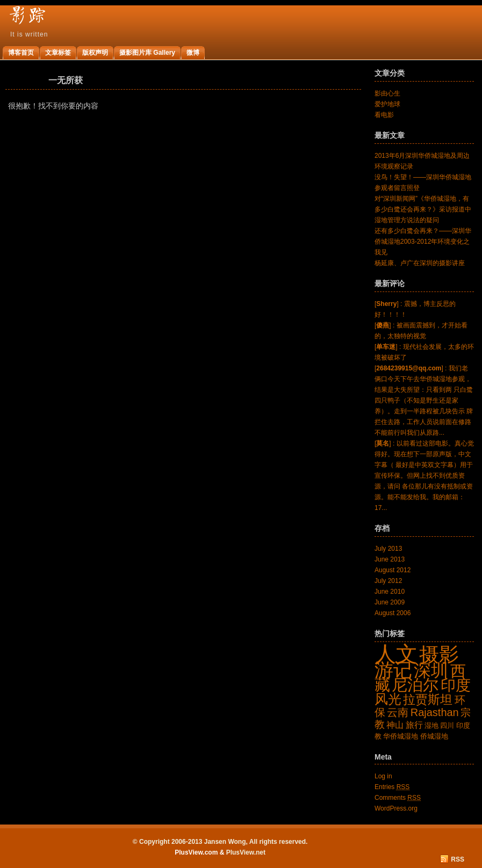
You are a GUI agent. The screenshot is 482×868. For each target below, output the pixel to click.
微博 (193, 53)
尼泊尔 (415, 685)
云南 (398, 712)
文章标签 (58, 53)
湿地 (431, 725)
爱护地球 (387, 104)
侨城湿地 (434, 736)
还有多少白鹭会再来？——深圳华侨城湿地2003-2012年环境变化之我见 (423, 242)
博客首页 (21, 53)
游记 (393, 670)
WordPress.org (396, 808)
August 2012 (393, 570)
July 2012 (388, 581)
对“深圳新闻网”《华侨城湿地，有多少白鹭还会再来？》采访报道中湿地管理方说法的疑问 (423, 209)
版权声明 (95, 53)
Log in (383, 776)
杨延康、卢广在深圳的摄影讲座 (420, 263)
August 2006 (393, 613)
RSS (458, 859)
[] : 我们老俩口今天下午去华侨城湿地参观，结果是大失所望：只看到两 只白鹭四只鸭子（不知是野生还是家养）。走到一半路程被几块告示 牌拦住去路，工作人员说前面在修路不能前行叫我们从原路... (424, 400)
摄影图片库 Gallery (147, 53)
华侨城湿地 (401, 736)
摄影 (439, 654)
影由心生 (387, 93)
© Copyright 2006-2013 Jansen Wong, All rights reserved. (220, 842)
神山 (395, 725)
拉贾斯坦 (428, 699)
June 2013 (390, 559)
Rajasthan (435, 712)
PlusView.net (246, 852)
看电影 (384, 115)
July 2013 (388, 549)
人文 (396, 654)
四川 (447, 725)
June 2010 (390, 592)
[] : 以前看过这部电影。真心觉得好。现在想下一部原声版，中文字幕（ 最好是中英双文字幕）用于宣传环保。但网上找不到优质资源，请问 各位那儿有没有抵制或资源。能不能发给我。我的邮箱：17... (424, 476)
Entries (392, 787)
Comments (398, 798)
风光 (388, 699)
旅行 (414, 725)
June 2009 (390, 602)
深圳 (431, 670)
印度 (456, 685)
